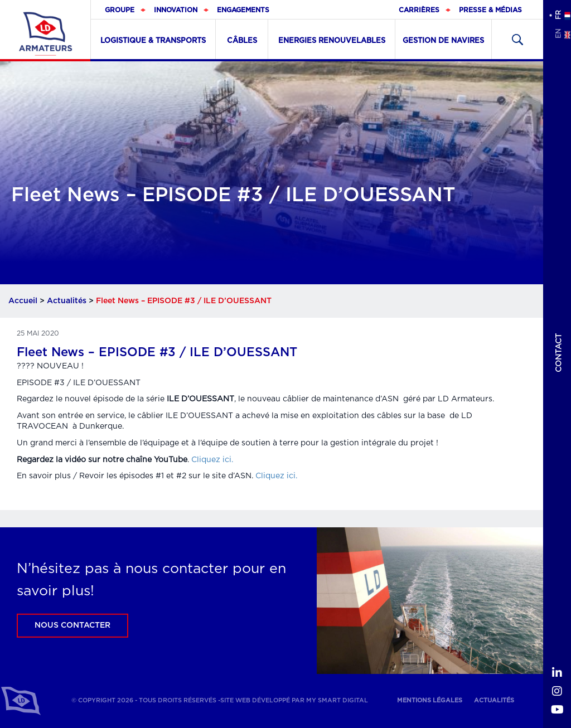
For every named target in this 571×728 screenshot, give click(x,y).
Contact (559, 353)
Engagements (243, 10)
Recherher (517, 39)
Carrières (419, 10)
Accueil (23, 301)
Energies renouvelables (332, 41)
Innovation (176, 10)
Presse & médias (490, 10)
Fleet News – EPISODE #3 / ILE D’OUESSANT (157, 352)
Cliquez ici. (212, 460)
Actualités (67, 301)
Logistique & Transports (153, 41)
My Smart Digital (337, 700)
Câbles (242, 41)
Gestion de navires (443, 41)
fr (558, 15)
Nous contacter (72, 625)
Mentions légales (430, 700)
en (558, 34)
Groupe (120, 10)
